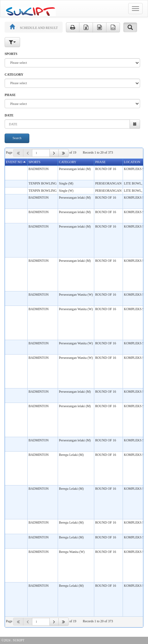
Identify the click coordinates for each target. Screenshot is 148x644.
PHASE (10, 95)
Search (17, 138)
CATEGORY (14, 74)
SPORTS (11, 54)
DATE (9, 115)
